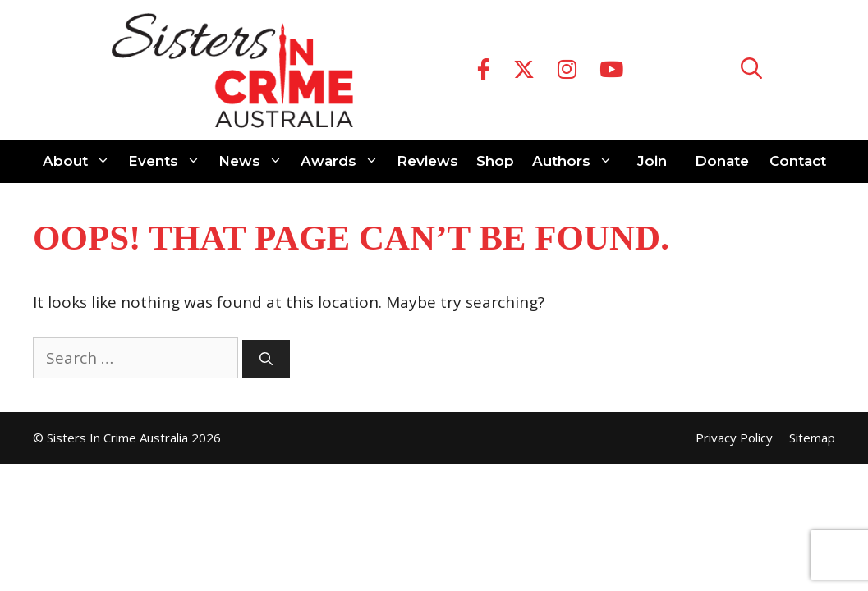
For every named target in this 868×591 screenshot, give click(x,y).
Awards (344, 161)
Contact (798, 161)
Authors (577, 161)
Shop (495, 161)
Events (169, 161)
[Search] (266, 359)
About (81, 161)
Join (652, 161)
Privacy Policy (734, 438)
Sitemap (812, 438)
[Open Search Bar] (751, 70)
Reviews (427, 161)
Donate (722, 161)
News (255, 161)
